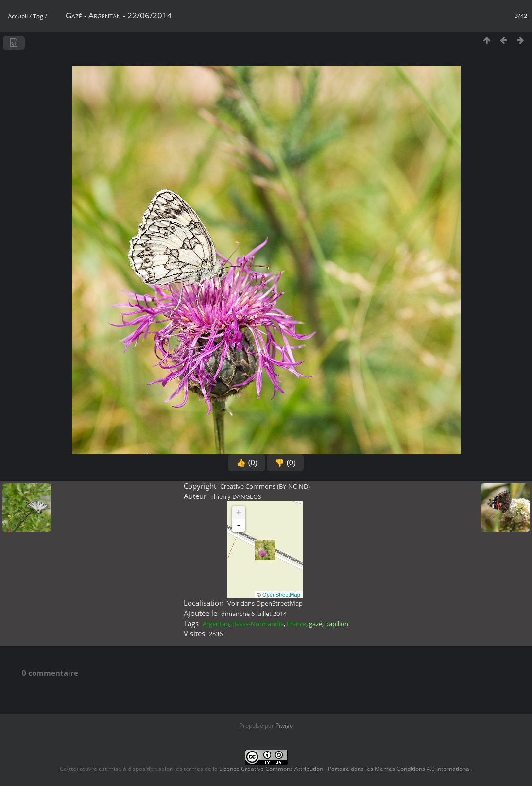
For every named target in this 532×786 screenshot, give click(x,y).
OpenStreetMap (281, 595)
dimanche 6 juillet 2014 (254, 614)
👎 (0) (285, 463)
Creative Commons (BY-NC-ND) (265, 486)
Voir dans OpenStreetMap (265, 603)
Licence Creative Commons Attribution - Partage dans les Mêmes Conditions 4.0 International (345, 769)
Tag (38, 16)
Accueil (18, 16)
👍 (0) (247, 463)
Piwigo (284, 726)
